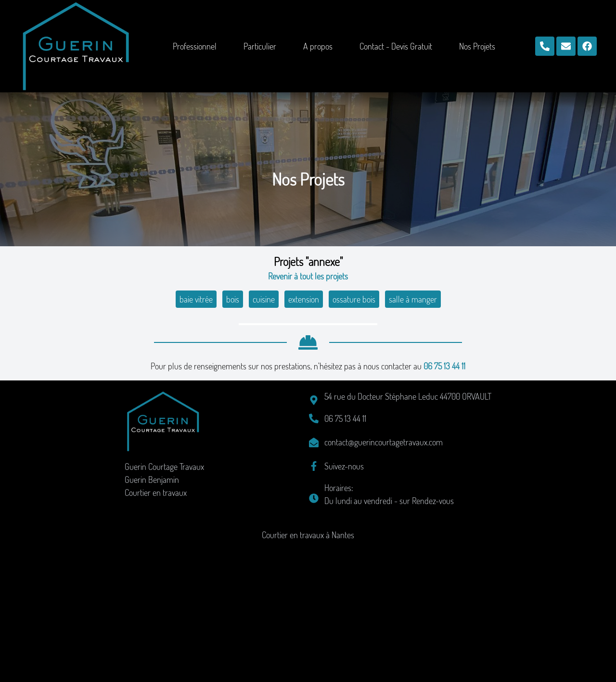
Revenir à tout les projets (308, 276)
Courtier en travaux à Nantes (308, 671)
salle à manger (413, 299)
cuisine (264, 299)
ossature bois (354, 299)
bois (233, 299)
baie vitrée (196, 299)
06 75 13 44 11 (444, 503)
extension (304, 299)
